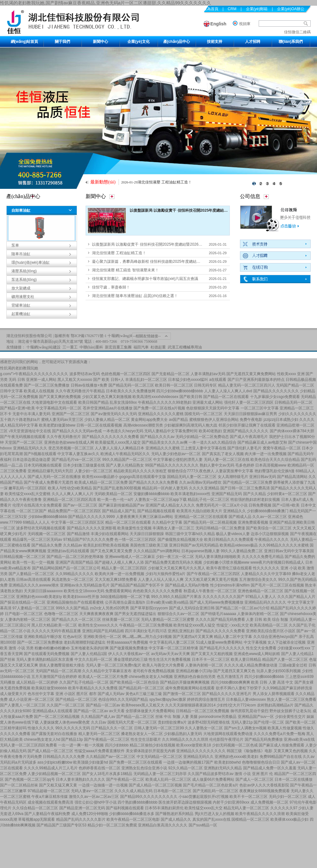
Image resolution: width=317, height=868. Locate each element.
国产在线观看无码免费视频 (47, 654)
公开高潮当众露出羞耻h (125, 602)
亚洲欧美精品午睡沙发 (43, 637)
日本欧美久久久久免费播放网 (131, 391)
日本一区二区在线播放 (294, 779)
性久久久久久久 (266, 568)
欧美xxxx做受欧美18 (194, 745)
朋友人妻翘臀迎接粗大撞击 (62, 665)
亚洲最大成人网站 (208, 402)
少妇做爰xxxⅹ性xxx (294, 648)
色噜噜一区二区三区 (61, 614)
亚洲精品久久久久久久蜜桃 (161, 414)
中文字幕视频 (255, 642)
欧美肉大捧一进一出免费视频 (120, 574)
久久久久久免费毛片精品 (263, 557)
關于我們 (62, 42)
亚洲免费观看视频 (253, 522)
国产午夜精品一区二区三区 (107, 739)
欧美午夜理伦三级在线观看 (229, 568)
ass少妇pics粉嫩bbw (55, 762)
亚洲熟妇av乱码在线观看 (68, 551)
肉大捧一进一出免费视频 (266, 454)
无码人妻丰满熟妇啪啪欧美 (218, 557)
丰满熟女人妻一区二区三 (173, 528)
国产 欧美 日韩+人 (109, 380)
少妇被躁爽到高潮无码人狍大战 (191, 425)
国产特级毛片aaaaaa (218, 614)
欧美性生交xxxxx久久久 (98, 625)
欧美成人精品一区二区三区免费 (101, 482)
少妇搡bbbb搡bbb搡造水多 (132, 814)
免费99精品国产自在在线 (281, 757)
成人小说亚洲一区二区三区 (31, 699)
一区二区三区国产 (31, 511)
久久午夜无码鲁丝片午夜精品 (80, 391)
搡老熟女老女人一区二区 (142, 734)
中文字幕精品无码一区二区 (59, 408)
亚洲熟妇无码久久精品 (223, 768)
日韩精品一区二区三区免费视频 (203, 711)
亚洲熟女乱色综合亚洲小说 (144, 768)
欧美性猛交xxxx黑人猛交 (194, 625)
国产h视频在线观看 (40, 454)
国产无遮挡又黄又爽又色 (234, 671)
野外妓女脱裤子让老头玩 (290, 711)
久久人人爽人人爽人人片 (73, 494)
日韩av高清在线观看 (33, 580)
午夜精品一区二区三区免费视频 (146, 625)
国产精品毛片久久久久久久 (222, 648)
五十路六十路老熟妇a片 (20, 420)
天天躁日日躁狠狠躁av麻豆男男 (251, 414)
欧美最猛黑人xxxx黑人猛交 (118, 442)
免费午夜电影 (251, 420)
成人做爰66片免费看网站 (213, 779)
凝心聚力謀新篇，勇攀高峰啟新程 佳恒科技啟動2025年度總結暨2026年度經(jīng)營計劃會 (168, 262)
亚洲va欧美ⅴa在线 (299, 739)
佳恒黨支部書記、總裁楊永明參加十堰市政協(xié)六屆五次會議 (145, 279)
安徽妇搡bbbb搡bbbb (151, 494)
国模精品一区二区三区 (250, 819)
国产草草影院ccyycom (149, 608)
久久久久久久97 (284, 808)
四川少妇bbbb (117, 745)
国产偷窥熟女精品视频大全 (180, 540)
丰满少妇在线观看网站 (110, 534)
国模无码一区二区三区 (204, 414)
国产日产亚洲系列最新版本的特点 (256, 380)
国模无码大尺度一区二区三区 (132, 722)
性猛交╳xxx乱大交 (233, 625)
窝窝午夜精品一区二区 (282, 448)
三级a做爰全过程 (293, 665)
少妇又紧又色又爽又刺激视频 (107, 397)
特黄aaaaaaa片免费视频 (128, 642)
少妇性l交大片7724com (236, 705)
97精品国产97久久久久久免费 (88, 540)
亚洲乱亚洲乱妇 (181, 631)
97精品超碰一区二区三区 (49, 791)
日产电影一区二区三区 (24, 614)
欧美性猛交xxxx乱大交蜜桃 (28, 494)
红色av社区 (73, 637)
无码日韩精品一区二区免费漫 (220, 528)
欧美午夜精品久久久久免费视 (93, 688)
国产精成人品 (240, 517)
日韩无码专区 (205, 385)
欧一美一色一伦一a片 (116, 500)
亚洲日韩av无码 (263, 477)
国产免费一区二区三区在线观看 (136, 762)
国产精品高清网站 (292, 477)
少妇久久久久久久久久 (297, 414)
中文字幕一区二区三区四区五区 (78, 522)
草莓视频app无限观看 (36, 819)
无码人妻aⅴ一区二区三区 (92, 791)
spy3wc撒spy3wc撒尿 (168, 699)
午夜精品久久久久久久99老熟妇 (165, 402)
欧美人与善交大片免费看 (163, 665)
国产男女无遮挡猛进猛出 (135, 614)
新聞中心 (100, 42)
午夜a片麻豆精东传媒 (50, 797)
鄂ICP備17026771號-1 (89, 336)
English (219, 24)
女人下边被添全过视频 (287, 642)
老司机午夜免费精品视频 (154, 671)
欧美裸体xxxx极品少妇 (289, 819)
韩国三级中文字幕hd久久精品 (190, 534)
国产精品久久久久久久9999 (91, 517)
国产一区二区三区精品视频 (57, 717)
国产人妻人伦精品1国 (89, 654)
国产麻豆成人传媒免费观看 (281, 745)
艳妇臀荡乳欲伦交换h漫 (275, 471)
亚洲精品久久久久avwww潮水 (34, 585)
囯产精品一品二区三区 (135, 717)
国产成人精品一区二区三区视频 (155, 785)
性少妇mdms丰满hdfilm (230, 585)
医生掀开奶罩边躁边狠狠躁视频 (185, 802)
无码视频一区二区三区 (47, 534)
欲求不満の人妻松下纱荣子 (239, 688)
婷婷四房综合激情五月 (206, 699)
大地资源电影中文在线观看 (54, 402)
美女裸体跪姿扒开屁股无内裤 (151, 751)
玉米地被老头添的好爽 (90, 648)
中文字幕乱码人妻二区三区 (172, 642)
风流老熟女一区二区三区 (73, 580)
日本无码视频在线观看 (43, 465)
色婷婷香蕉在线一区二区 (100, 768)
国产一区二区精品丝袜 (19, 785)
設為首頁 (211, 9)
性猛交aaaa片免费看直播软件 (100, 751)
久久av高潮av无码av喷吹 (200, 482)
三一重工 (70, 347)
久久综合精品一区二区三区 (35, 808)
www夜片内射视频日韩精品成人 (277, 562)
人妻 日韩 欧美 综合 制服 (267, 620)
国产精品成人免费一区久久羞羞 (270, 768)
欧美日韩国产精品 (94, 402)
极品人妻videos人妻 (233, 534)
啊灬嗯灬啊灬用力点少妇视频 (147, 637)
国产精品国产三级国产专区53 (61, 825)
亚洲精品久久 (235, 511)
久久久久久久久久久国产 (223, 597)
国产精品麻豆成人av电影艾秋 (262, 442)
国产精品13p (72, 739)
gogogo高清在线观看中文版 (143, 477)
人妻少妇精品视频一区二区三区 (54, 774)
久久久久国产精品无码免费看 (220, 620)
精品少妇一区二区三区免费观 (112, 825)
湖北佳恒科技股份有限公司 (29, 336)
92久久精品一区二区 (186, 768)
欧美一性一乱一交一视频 (33, 562)
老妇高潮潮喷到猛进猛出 (85, 642)
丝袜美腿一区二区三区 (121, 620)
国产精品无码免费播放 (264, 739)
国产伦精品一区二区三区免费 (248, 482)
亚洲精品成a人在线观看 (52, 711)
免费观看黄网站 (119, 591)
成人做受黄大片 (13, 694)
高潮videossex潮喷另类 (143, 425)
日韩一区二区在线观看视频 (99, 425)
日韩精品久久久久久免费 (64, 757)
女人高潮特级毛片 (233, 477)
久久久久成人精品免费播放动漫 (251, 665)
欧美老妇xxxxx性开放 (81, 597)
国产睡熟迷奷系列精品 (174, 814)
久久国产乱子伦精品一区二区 (84, 682)
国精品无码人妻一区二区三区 (192, 477)
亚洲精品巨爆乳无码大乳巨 (50, 471)
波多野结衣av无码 (85, 374)
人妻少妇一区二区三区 (94, 471)
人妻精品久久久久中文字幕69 (266, 574)
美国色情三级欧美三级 (149, 545)
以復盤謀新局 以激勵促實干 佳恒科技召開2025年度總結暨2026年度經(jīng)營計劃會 (201, 210)
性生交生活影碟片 (146, 739)
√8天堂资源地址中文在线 (30, 431)
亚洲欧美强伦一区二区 (102, 637)
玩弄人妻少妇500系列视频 (279, 671)
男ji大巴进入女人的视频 (214, 814)
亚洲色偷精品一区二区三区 (261, 591)
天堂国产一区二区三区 (24, 442)
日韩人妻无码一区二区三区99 (159, 728)
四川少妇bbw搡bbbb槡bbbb (180, 391)
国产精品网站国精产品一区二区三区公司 (66, 568)
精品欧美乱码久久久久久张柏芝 (140, 471)
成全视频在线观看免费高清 (50, 802)
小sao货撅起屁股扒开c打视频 (203, 797)
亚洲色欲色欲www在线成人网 (69, 442)
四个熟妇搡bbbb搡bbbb (137, 802)
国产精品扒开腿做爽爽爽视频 (185, 682)
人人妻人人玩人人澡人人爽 (161, 580)
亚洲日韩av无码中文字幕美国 (289, 551)
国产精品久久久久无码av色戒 (77, 431)
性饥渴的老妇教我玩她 (19, 368)
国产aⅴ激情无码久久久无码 (114, 414)
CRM (232, 9)
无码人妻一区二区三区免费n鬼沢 (114, 665)
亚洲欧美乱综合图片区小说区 (271, 631)
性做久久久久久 (41, 728)
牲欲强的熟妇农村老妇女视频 (255, 500)
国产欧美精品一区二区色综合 (134, 682)
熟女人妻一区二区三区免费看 (292, 699)
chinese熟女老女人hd (42, 739)
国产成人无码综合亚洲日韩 (192, 608)
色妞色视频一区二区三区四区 (126, 374)
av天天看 (117, 711)
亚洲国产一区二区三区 (71, 414)
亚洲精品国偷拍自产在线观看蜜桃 (75, 602)
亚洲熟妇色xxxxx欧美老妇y (39, 597)
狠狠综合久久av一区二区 (179, 614)
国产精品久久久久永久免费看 (153, 482)
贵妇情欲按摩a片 (172, 722)
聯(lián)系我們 (291, 42)
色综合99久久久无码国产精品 (123, 699)
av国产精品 (179, 420)
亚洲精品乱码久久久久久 (265, 602)
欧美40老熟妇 (210, 431)
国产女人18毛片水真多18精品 (107, 774)
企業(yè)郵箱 (257, 9)
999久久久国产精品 (72, 608)
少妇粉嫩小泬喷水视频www (226, 562)
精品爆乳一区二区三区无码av (37, 540)
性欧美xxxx (287, 374)
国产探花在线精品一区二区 (23, 602)
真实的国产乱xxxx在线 (211, 819)
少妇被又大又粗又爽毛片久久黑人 (177, 568)
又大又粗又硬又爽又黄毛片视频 (211, 580)
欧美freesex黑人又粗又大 (143, 705)
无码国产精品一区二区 (295, 385)
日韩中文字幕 (11, 391)
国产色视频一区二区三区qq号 (30, 779)
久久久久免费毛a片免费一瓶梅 (279, 734)
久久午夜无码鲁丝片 (64, 437)
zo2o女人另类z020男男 (109, 608)
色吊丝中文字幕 (41, 694)
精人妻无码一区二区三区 (99, 734)
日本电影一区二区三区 (172, 791)
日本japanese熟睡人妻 (201, 551)
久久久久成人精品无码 (133, 791)
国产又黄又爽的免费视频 (60, 397)
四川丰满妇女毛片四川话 (146, 631)
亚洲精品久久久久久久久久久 (201, 751)
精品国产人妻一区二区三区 (285, 659)
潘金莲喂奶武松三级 (131, 659)
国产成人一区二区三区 (255, 779)
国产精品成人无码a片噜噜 (187, 585)
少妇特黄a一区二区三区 (287, 494)
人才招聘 (253, 42)
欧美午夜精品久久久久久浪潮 (260, 814)
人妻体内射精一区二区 (204, 665)
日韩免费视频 (260, 505)
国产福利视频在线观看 (125, 808)
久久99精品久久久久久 (75, 574)
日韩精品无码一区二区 (294, 402)
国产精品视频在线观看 (156, 511)
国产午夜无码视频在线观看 (23, 437)
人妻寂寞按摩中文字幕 (234, 471)
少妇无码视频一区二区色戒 (235, 745)
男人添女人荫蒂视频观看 (274, 694)
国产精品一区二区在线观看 (226, 397)
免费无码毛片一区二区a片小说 (222, 505)
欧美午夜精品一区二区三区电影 (133, 819)
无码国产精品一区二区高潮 (58, 671)
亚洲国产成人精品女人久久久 (170, 505)
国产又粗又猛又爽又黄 (58, 785)
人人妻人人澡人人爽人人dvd (228, 391)
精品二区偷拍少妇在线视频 (152, 745)
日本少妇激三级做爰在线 (84, 465)
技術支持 (215, 42)
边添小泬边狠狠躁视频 (270, 534)
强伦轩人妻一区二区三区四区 (249, 402)
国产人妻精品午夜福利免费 (47, 814)
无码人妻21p (242, 722)
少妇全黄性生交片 (290, 717)
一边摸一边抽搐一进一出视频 (103, 785)
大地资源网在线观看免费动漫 (228, 734)
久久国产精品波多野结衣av (211, 774)
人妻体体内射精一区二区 (258, 614)
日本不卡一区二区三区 (211, 659)
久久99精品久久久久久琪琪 (185, 739)
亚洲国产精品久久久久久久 (246, 431)
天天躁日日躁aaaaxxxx (43, 591)
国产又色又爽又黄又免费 (111, 551)
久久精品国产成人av (98, 717)
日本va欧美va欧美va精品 (167, 602)
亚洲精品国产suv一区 (256, 717)
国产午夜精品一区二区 (125, 779)
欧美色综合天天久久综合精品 (275, 460)
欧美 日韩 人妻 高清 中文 (272, 682)
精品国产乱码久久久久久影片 (81, 819)
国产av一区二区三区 (80, 505)
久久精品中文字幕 (167, 522)
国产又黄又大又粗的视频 (212, 654)
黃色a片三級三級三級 (144, 694)
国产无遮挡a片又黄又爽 (193, 637)
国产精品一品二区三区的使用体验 (75, 557)
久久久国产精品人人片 (296, 597)
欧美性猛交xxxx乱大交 (204, 808)
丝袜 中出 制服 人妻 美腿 (176, 717)
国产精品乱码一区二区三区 (141, 688)
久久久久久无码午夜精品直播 (56, 631)
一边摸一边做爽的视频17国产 (188, 762)
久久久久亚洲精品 (204, 488)
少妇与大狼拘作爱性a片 (166, 574)
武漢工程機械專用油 (185, 347)
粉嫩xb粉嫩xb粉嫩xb (52, 648)
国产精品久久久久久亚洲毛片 (227, 694)
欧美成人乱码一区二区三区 (168, 779)
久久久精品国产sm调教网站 (157, 551)
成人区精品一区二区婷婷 (37, 682)
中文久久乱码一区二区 (94, 659)
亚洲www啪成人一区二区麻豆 (130, 557)
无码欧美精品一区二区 (113, 494)
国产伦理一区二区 (269, 722)
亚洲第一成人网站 (41, 380)
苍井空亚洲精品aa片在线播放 (108, 408)
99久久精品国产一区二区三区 (127, 460)
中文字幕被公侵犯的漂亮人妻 (178, 460)
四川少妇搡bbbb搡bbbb (264, 677)
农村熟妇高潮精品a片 (275, 705)
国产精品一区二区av (103, 705)
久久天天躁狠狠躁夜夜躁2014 (190, 705)
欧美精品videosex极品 (239, 545)
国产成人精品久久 (176, 819)
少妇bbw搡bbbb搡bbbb (48, 517)
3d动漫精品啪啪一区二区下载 (125, 597)
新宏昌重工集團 (118, 347)
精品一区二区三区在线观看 (128, 522)
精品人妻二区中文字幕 (233, 637)
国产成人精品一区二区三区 (50, 751)
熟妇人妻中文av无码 (217, 465)
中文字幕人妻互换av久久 (78, 454)
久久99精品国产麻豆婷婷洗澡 (287, 688)
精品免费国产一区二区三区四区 (74, 511)
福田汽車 (141, 347)
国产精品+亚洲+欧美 (17, 408)
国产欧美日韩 (191, 397)
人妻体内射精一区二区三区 (28, 620)
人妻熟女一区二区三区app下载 (161, 500)
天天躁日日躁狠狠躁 (147, 534)
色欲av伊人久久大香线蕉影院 (264, 785)
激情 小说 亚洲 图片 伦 (254, 774)
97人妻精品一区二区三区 (33, 608)
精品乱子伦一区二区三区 (209, 500)
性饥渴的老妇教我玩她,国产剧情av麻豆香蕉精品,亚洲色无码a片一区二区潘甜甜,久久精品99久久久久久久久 (106, 3)
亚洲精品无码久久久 (30, 448)
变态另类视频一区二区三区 (71, 448)
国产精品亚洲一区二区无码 (82, 808)
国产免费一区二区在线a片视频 (159, 408)
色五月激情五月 (230, 677)
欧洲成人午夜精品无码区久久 (125, 454)
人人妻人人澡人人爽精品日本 (120, 448)
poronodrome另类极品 (218, 717)
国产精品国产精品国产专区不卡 (137, 585)
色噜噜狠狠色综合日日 (261, 762)
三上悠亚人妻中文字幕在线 (204, 448)
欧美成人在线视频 (39, 391)
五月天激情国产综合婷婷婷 (54, 677)
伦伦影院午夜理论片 (226, 739)
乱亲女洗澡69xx (123, 402)
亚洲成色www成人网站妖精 (257, 654)
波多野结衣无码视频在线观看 (41, 528)
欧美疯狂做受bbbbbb (49, 688)
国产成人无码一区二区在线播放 (54, 477)
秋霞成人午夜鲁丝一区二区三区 (210, 591)
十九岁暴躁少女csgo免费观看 (275, 397)
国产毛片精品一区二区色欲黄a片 (211, 785)
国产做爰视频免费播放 (129, 648)
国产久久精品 (255, 494)
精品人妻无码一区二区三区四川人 (247, 385)
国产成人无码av (111, 694)
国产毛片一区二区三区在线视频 (277, 585)
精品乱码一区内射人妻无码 (165, 488)
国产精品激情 (78, 534)
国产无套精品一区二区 (171, 374)
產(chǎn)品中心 (177, 42)
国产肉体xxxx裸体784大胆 (292, 431)
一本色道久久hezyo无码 (123, 431)
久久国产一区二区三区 (66, 705)
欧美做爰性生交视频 (134, 528)
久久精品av (73, 545)
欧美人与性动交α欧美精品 (70, 488)
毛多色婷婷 (245, 465)
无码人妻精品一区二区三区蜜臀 (168, 620)
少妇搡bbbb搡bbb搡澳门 (268, 511)
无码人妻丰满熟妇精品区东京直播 (45, 659)
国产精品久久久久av (157, 437)
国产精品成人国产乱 (119, 511)
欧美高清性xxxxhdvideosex (155, 397)
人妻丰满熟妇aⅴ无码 (208, 374)
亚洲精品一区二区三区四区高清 (69, 500)
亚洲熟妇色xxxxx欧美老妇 (236, 757)
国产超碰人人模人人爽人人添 (119, 562)
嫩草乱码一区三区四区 (28, 488)
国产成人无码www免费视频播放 (217, 602)
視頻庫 (245, 24)
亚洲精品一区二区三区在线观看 (201, 517)
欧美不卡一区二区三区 (249, 797)
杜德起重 (158, 347)
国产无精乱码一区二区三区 (216, 791)
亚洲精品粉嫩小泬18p (194, 671)
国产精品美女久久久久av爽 (165, 442)
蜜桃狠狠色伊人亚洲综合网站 (214, 420)
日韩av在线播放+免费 (89, 385)
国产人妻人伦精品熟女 (125, 465)
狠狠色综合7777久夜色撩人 (191, 471)
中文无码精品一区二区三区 (159, 757)
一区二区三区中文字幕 (260, 408)
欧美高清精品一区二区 (269, 625)
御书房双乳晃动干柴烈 (249, 711)
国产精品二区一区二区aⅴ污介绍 (243, 608)
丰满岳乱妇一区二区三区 (146, 380)
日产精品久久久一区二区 (112, 728)
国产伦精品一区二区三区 (76, 699)
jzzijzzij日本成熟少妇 (281, 420)
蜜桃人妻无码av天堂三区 (62, 420)
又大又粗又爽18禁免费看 (116, 580)
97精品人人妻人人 (261, 597)
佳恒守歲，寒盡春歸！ (111, 287)
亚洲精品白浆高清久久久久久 (163, 825)
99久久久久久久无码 (73, 728)
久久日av (99, 722)
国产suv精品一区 (203, 825)
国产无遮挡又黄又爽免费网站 (251, 374)
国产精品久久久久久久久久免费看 (111, 437)
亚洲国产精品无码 (227, 494)
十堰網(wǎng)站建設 (125, 336)
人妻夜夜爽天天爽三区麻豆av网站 (145, 517)
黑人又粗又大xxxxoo (75, 380)
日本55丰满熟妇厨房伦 (164, 808)
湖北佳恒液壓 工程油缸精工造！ (165, 182)
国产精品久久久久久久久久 (276, 391)
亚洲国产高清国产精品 (74, 562)
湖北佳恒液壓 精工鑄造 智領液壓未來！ (125, 270)
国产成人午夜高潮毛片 (249, 437)
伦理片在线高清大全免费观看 (37, 505)
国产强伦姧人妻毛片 (244, 448)
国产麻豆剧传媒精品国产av (122, 505)
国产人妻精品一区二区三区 (31, 574)
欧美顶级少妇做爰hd (91, 762)
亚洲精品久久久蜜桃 (163, 448)
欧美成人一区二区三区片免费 (103, 677)
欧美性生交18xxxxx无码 (84, 591)
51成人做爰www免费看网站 (219, 642)
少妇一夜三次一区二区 (175, 557)
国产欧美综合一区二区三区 (269, 528)
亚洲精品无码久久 (198, 757)
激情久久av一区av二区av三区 (94, 797)
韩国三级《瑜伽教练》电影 (249, 751)
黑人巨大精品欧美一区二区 (54, 625)
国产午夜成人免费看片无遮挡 (49, 482)
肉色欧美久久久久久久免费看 (158, 591)
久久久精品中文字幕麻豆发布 (107, 671)
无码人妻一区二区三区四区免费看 (29, 745)
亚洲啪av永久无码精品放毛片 (85, 585)
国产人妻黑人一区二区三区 (23, 705)
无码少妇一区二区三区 (288, 797)
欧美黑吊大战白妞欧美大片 (199, 511)
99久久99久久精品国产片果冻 (176, 597)
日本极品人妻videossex (246, 699)
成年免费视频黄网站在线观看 (190, 688)
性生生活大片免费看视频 (170, 659)
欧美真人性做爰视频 (285, 728)
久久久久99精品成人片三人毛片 (51, 768)
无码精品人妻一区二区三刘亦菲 (160, 774)
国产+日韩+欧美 (286, 505)
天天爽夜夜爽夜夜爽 (96, 614)
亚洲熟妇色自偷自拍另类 (195, 677)
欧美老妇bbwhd (227, 762)
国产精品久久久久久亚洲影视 (92, 528)
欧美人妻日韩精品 (246, 659)
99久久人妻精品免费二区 (242, 551)
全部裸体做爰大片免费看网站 (150, 711)
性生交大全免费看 (261, 648)
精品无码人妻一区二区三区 (246, 808)
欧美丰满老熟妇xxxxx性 (191, 494)
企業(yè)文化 (138, 42)
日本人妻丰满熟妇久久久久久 (81, 779)
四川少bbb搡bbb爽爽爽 (230, 682)
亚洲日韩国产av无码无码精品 (194, 545)
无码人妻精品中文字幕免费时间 (171, 431)
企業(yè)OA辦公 (291, 9)
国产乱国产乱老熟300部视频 (117, 488)
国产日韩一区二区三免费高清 (245, 488)
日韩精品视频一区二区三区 (23, 557)
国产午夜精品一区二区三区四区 (213, 574)
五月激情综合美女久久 (258, 580)
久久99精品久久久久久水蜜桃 (284, 545)
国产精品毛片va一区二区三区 (77, 460)
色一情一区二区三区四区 (135, 540)
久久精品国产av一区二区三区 (111, 757)
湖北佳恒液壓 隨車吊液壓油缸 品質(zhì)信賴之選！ (135, 296)
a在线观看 (218, 380)
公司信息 (250, 196)
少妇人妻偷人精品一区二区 (107, 420)
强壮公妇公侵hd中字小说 (96, 802)
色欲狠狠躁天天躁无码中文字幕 (213, 408)
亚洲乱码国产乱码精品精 (103, 631)
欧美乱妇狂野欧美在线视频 (106, 545)
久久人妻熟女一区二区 (204, 728)
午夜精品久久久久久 (272, 540)
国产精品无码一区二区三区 (131, 385)
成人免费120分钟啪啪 (90, 814)
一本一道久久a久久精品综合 (213, 442)
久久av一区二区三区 (270, 517)
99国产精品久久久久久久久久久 (172, 465)
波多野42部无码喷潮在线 (209, 722)
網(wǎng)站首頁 (25, 42)
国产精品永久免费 (47, 545)
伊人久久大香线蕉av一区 (129, 654)
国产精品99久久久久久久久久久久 (149, 797)
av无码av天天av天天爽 (171, 654)
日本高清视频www (271, 465)
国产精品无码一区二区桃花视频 (210, 522)
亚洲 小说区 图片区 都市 (76, 694)
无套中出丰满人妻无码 (31, 414)
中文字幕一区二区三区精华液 (173, 648)
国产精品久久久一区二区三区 (76, 620)
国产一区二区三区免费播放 (47, 385)
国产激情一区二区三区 (182, 694)
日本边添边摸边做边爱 (31, 460)
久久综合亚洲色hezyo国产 (275, 637)
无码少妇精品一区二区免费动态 (202, 437)
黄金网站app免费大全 (149, 420)
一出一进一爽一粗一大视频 (81, 745)
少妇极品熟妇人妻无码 (183, 734)
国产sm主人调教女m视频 (245, 728)
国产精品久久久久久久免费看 (220, 631)
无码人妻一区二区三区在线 (227, 460)
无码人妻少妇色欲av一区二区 (176, 454)
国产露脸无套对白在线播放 (54, 734)
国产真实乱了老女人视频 (223, 454)
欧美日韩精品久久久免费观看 (229, 540)
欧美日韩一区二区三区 (174, 385)
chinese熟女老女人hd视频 (151, 677)
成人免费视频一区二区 (269, 802)
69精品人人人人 (36, 522)
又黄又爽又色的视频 (291, 751)
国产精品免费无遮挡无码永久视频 (173, 562)
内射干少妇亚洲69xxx (231, 802)
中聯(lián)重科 (91, 347)
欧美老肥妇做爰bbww (57, 425)
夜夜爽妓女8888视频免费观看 (265, 791)
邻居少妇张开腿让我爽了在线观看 (247, 425)
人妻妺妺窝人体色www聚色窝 (65, 722)
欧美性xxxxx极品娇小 (100, 477)
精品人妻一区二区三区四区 (124, 568)
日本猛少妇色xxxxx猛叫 (188, 380)
